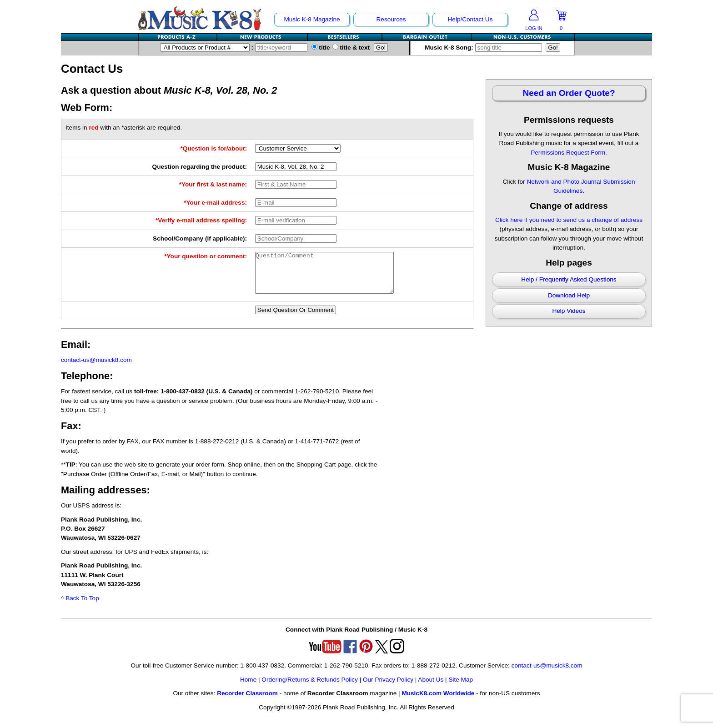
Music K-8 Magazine (312, 19)
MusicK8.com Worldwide (438, 701)
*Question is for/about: (214, 148)
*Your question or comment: (206, 256)
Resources (391, 19)
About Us (431, 688)
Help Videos (569, 311)
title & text (351, 48)
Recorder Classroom (247, 701)
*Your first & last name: (213, 184)
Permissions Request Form (568, 153)
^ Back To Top (80, 606)
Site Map (461, 688)
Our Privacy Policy (388, 688)
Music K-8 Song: (484, 48)
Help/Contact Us (470, 19)
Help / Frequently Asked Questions (569, 279)
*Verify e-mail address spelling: (201, 220)
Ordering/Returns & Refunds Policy (310, 688)
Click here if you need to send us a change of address (569, 220)
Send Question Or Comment (296, 318)
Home (248, 688)
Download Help (569, 295)
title (321, 48)
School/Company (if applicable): (200, 238)
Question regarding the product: (200, 167)
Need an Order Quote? (569, 93)
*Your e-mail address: (215, 203)
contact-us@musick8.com (96, 368)
